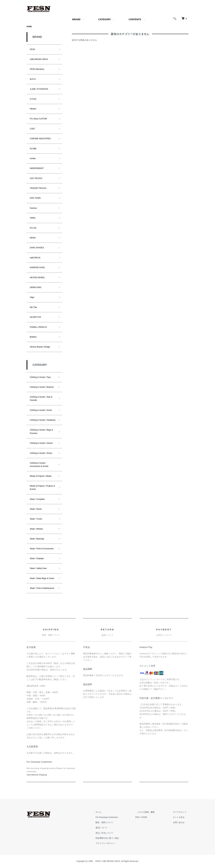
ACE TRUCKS (36, 179)
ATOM (149, 818)
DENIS (33, 238)
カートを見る (180, 818)
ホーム (104, 812)
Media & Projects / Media (41, 476)
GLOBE (33, 149)
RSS (142, 818)
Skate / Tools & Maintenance (42, 589)
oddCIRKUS (35, 258)
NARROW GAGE (37, 268)
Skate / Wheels (36, 529)
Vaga (32, 298)
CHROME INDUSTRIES (40, 139)
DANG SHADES (37, 248)
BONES (33, 337)
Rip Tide (33, 308)
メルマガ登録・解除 (150, 812)
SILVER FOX (35, 317)
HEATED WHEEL (37, 278)
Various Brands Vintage (40, 347)
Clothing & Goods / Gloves (41, 443)
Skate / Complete (37, 500)
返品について (107, 828)
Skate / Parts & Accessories (42, 549)
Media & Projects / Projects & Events (42, 488)
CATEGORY (105, 19)
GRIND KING (36, 288)
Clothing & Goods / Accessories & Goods (39, 465)
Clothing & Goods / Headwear (43, 420)
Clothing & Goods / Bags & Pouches (41, 432)
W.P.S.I (33, 79)
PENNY (33, 109)
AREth (33, 218)
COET (32, 129)
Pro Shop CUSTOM (38, 119)
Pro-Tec (33, 228)
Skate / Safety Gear (38, 569)
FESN (32, 50)
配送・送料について (110, 823)
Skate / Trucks (36, 519)
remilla (33, 159)
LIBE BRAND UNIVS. (39, 60)
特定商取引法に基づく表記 (113, 838)
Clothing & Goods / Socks (41, 410)
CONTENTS (135, 19)
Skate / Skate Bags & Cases (42, 579)
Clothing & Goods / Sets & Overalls (41, 399)
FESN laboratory (37, 69)
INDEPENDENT (37, 169)
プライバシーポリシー (111, 844)
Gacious (33, 208)
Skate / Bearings (37, 539)
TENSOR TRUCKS (38, 189)
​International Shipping (37, 775)
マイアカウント (181, 812)
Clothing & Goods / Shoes (41, 453)
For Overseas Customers (112, 818)
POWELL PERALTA (38, 327)
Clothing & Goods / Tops (40, 378)
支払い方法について (110, 833)
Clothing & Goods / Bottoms (42, 387)
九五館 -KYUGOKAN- (39, 89)
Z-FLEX (33, 99)
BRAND (76, 19)
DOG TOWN (35, 198)
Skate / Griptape (37, 559)
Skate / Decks (36, 509)
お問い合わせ (180, 823)
